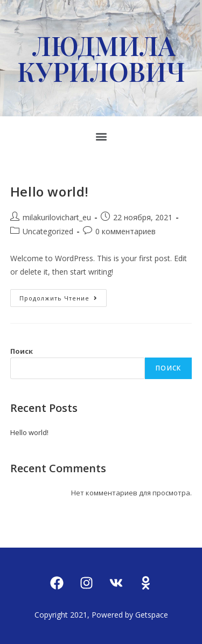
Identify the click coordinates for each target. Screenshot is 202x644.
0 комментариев (126, 231)
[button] (101, 136)
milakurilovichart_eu (57, 217)
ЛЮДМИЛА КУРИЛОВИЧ (101, 58)
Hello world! (50, 191)
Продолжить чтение (63, 296)
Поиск (22, 351)
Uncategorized (48, 231)
